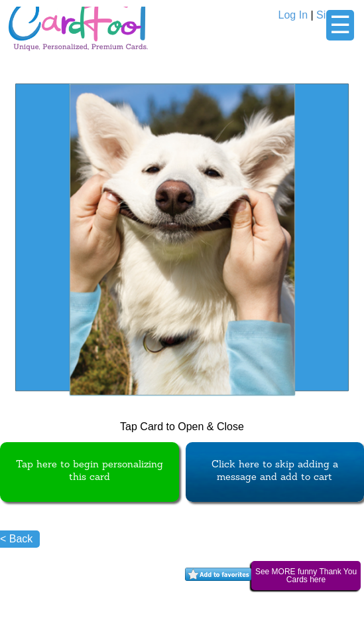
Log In (293, 15)
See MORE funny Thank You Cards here (306, 576)
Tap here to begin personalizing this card (90, 471)
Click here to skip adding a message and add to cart (275, 471)
